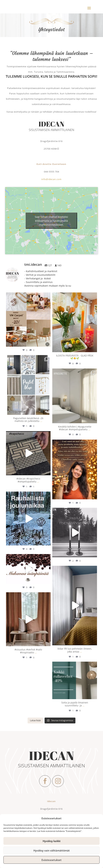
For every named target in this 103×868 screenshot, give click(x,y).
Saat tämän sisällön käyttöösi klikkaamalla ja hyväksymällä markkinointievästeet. (51, 221)
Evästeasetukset (51, 860)
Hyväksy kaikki (52, 841)
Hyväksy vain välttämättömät (52, 850)
